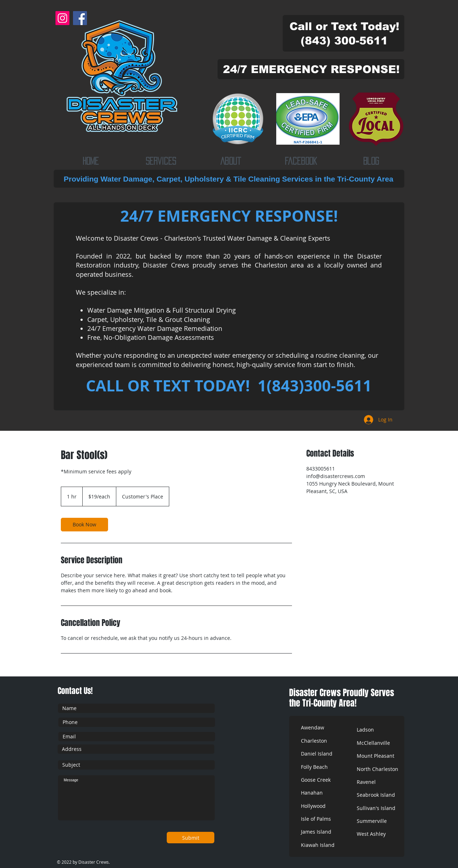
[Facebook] (80, 18)
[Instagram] (62, 18)
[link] (84, 525)
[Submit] (191, 838)
